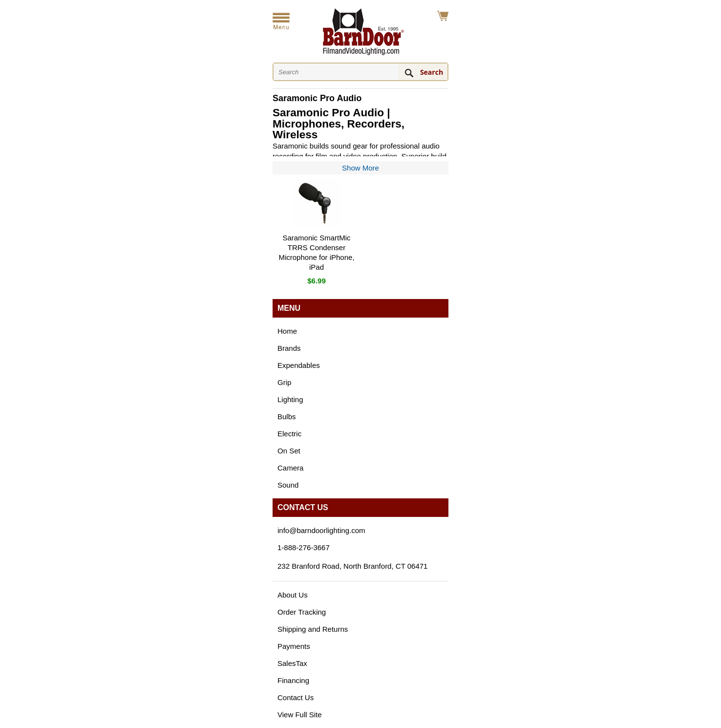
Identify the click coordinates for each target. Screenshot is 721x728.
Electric (289, 434)
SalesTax (292, 663)
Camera (290, 468)
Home (287, 331)
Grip (284, 382)
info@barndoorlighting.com (321, 530)
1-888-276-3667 (304, 547)
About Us (293, 595)
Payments (294, 646)
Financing (293, 680)
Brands (289, 348)
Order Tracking (302, 612)
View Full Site (300, 715)
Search (432, 72)
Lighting (290, 399)
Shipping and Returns (313, 629)
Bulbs (287, 417)
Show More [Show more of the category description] (360, 168)
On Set (289, 451)
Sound (288, 485)
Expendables (299, 365)
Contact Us (296, 697)
